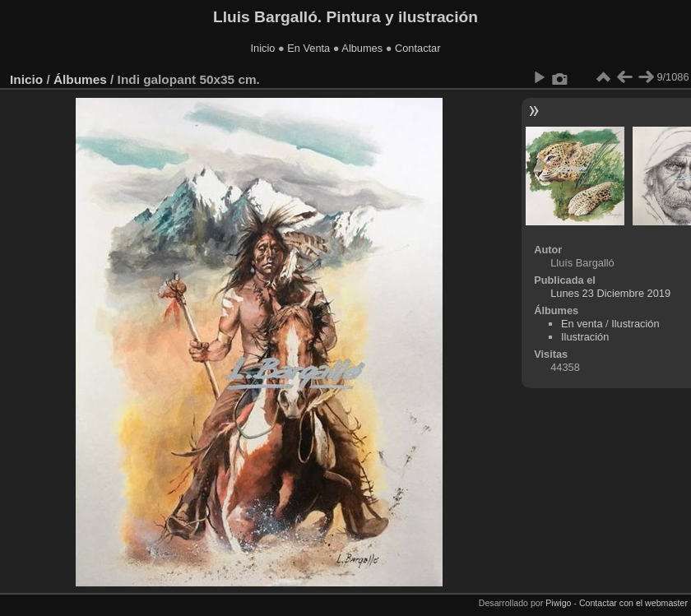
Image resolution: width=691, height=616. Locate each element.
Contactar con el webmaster (633, 603)
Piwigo (558, 603)
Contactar (417, 48)
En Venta (308, 48)
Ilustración (635, 324)
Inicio (263, 48)
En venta (582, 324)
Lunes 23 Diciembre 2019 (610, 293)
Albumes (362, 48)
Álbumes (80, 79)
